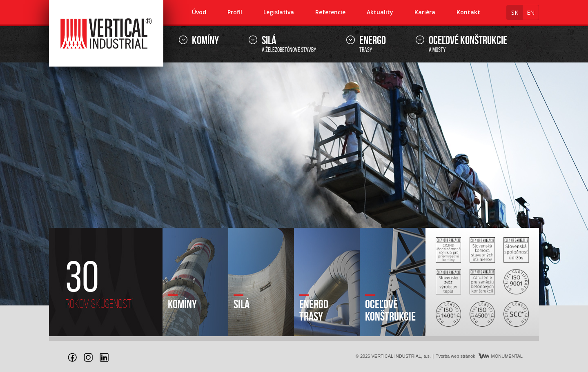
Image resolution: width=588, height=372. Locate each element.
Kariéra (425, 12)
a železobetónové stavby (289, 44)
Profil (235, 12)
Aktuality (380, 12)
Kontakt (468, 12)
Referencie (330, 12)
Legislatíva (279, 12)
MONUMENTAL (501, 356)
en (531, 12)
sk (515, 12)
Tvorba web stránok (455, 356)
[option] (294, 184)
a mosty (468, 44)
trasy (373, 44)
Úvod (199, 12)
